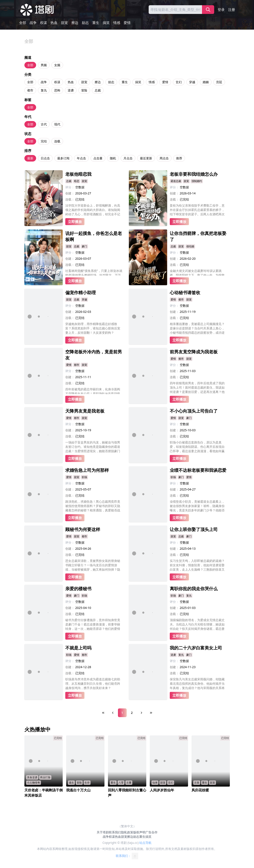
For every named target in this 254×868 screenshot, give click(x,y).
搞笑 (106, 23)
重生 (96, 23)
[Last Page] (151, 713)
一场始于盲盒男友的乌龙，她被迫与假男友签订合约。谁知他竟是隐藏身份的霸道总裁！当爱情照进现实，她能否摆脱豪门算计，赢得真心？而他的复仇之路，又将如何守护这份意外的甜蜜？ (93, 447)
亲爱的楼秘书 (78, 589)
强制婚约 (197, 181)
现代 (57, 124)
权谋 (44, 23)
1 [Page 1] (122, 713)
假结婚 (190, 246)
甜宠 (64, 23)
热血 (54, 23)
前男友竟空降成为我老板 (194, 352)
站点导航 (145, 843)
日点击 (45, 158)
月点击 (128, 158)
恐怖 (57, 90)
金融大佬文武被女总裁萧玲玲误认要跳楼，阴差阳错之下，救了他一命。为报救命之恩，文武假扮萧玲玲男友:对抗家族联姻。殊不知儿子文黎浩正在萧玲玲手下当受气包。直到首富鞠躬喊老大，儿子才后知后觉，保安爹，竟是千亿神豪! (198, 272)
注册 (232, 10)
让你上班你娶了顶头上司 (194, 529)
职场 (84, 477)
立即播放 (75, 222)
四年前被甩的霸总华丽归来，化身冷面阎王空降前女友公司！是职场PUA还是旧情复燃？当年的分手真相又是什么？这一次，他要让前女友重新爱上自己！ (93, 391)
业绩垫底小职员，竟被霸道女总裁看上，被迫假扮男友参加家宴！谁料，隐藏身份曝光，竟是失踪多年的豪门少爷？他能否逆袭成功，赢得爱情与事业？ (197, 506)
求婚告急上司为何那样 (87, 470)
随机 (113, 158)
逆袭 (71, 90)
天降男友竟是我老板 (85, 411)
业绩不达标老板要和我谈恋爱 (198, 470)
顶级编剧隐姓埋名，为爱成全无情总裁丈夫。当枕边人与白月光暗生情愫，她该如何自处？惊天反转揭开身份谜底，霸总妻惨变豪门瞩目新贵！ (197, 624)
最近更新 (146, 158)
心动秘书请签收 (185, 292)
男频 (44, 65)
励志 (85, 23)
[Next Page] (141, 713)
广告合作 (151, 832)
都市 (30, 90)
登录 (221, 10)
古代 (44, 124)
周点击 (164, 158)
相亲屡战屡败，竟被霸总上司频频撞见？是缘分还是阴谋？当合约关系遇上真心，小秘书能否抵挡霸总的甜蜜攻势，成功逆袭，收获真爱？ (197, 328)
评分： (70, 187)
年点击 (81, 158)
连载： (70, 199)
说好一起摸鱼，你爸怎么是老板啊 (94, 236)
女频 (57, 65)
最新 (30, 158)
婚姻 (206, 82)
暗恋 (77, 181)
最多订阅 (63, 158)
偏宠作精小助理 (81, 292)
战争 (33, 23)
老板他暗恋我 (78, 174)
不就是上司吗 (78, 648)
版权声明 (139, 832)
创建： (70, 193)
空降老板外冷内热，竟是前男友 (94, 355)
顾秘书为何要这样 (83, 529)
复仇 (44, 90)
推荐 (179, 158)
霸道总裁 (176, 181)
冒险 (84, 90)
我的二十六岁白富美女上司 (196, 648)
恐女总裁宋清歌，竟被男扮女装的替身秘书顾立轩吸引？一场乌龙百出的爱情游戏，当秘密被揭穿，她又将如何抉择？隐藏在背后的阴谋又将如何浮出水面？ (93, 565)
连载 (57, 141)
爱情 (127, 23)
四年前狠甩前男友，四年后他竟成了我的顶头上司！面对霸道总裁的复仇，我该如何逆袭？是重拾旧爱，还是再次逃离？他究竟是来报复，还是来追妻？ (197, 388)
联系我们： (127, 856)
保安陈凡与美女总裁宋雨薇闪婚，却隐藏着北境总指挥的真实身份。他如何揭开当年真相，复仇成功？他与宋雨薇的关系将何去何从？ (197, 684)
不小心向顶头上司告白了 (194, 411)
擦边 (75, 23)
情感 (117, 23)
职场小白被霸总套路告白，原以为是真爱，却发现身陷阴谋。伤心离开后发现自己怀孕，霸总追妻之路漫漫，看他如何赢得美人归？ (197, 447)
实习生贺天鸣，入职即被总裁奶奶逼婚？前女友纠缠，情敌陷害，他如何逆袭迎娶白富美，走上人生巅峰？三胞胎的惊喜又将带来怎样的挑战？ (197, 565)
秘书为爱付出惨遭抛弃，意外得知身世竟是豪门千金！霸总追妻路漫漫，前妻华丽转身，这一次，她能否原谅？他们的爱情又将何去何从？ (93, 624)
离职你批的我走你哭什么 (194, 589)
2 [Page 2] (132, 713)
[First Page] (103, 713)
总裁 (98, 90)
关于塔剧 (103, 832)
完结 (44, 141)
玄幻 (179, 82)
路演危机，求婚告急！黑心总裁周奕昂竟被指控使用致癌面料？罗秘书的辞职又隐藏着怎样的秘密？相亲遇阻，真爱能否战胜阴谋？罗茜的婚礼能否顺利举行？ (93, 506)
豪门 (84, 246)
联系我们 (115, 832)
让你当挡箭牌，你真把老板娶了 (198, 236)
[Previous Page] (113, 713)
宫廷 (219, 82)
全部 (23, 23)
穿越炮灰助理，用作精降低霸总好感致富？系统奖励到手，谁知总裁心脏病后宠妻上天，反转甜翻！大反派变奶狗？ (93, 328)
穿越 (192, 82)
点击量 (98, 158)
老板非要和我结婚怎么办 (194, 174)
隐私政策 (127, 832)
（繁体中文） (127, 826)
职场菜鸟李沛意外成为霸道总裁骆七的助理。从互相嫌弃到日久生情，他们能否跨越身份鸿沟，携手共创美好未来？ (93, 683)
